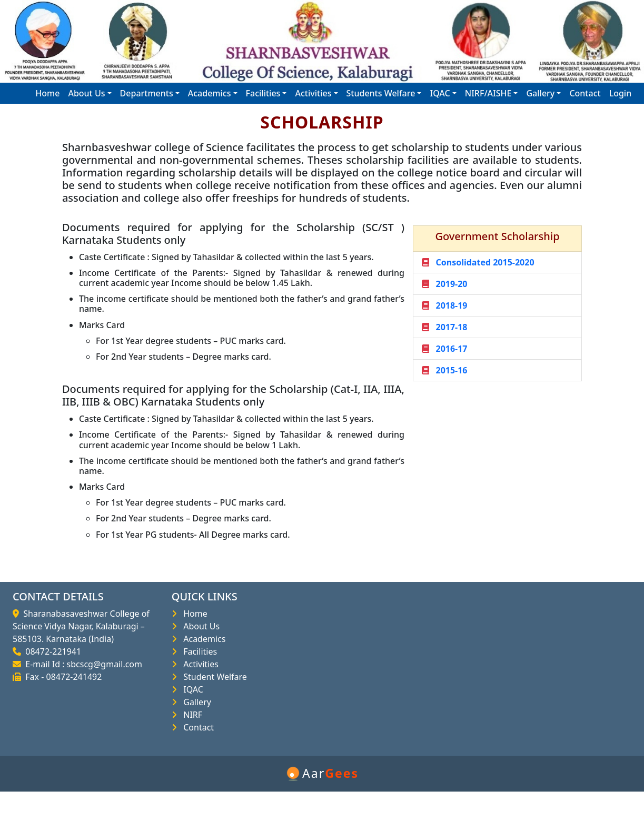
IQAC (191, 689)
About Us (199, 626)
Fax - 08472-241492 (61, 677)
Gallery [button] (540, 93)
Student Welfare (213, 677)
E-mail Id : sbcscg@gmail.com (82, 664)
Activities (199, 664)
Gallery (195, 702)
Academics (202, 639)
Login (621, 93)
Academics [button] (210, 93)
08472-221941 (51, 651)
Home (47, 93)
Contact (585, 93)
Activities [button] (313, 93)
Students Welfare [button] (381, 93)
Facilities (198, 651)
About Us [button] (86, 93)
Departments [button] (147, 93)
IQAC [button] (440, 93)
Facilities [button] (263, 93)
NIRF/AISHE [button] (488, 93)
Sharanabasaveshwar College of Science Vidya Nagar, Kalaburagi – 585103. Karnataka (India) (81, 626)
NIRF (191, 715)
